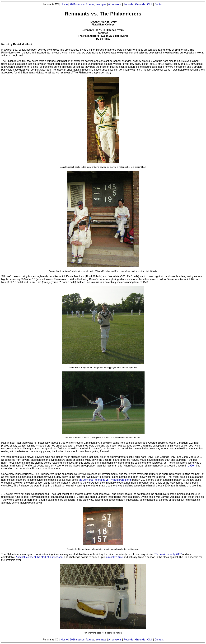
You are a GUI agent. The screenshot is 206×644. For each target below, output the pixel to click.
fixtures (90, 4)
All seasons (115, 4)
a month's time (115, 557)
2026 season (77, 4)
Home (64, 4)
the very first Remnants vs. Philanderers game (105, 480)
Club (150, 4)
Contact (159, 4)
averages (101, 4)
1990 (191, 466)
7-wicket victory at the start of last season (39, 557)
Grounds (140, 4)
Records (128, 4)
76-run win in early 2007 (168, 554)
